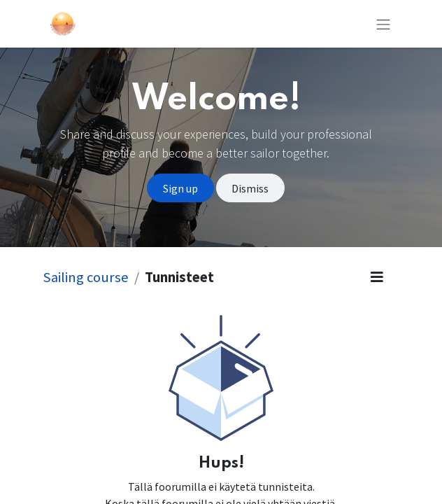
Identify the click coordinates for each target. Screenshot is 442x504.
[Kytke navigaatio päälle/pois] (383, 24)
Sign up (180, 188)
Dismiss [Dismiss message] (250, 188)
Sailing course (86, 277)
